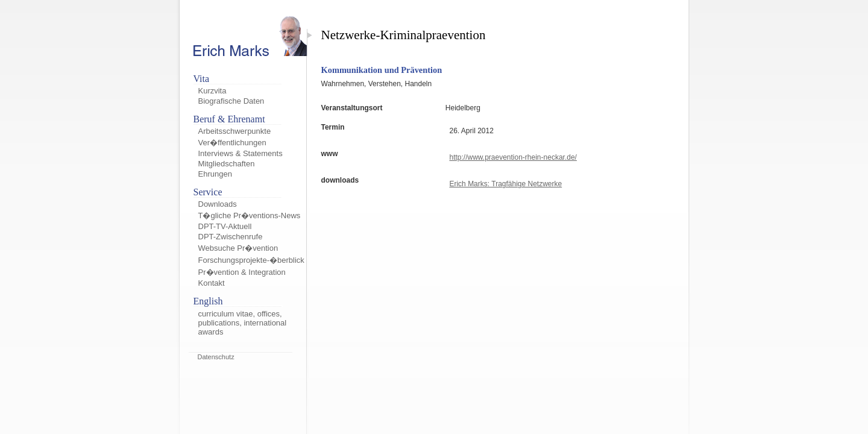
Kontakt (212, 283)
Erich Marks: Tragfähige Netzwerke (505, 184)
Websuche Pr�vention (238, 248)
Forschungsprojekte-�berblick (251, 260)
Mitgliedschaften (227, 164)
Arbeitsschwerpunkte (235, 131)
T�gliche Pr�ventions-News (250, 215)
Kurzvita (212, 91)
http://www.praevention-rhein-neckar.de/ (513, 157)
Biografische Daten (231, 101)
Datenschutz (216, 357)
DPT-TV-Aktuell (225, 226)
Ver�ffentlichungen (232, 143)
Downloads (218, 204)
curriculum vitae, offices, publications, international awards (243, 323)
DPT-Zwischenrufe (231, 237)
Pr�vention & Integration (242, 272)
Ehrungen (215, 174)
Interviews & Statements (241, 153)
